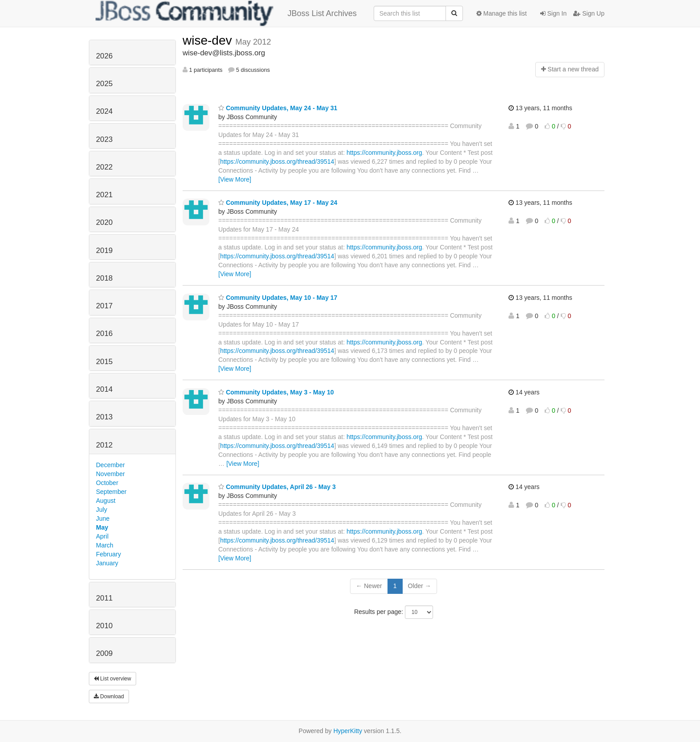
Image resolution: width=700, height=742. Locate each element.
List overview (112, 679)
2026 (104, 56)
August (106, 501)
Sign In (553, 13)
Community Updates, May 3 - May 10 (276, 392)
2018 (104, 278)
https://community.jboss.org (384, 153)
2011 (104, 598)
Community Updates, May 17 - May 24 (278, 203)
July (102, 510)
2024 (104, 111)
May (102, 527)
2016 (104, 334)
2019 (104, 251)
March (105, 545)
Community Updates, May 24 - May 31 (278, 108)
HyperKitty (348, 731)
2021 (104, 195)
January (107, 563)
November (110, 474)
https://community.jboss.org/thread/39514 (277, 162)
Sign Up (589, 13)
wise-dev (209, 40)
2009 (104, 653)
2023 (104, 139)
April (102, 536)
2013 (104, 417)
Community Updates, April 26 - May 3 (277, 487)
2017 (104, 306)
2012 (104, 445)
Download (109, 696)
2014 (104, 389)
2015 (104, 362)
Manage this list (502, 13)
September (111, 492)
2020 (104, 222)
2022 (104, 167)
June (103, 518)
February (108, 554)
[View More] (235, 179)
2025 (104, 84)
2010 (104, 626)
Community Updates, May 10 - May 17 (278, 298)
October (107, 483)
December (110, 465)
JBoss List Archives (226, 13)
